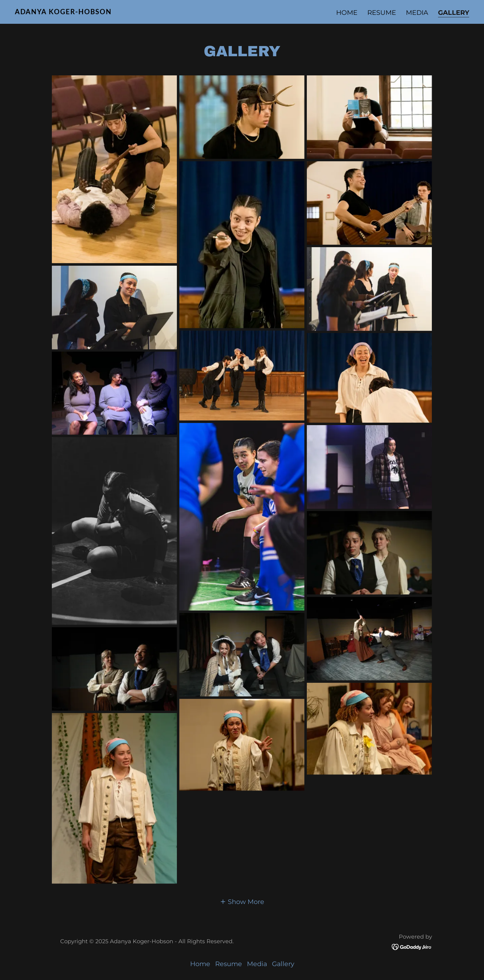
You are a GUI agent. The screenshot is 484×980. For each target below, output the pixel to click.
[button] (242, 901)
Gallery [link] (454, 13)
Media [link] (417, 13)
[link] (126, 12)
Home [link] (347, 13)
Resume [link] (382, 13)
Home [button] (200, 964)
